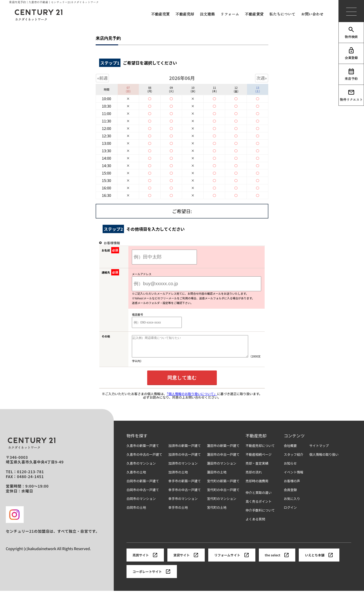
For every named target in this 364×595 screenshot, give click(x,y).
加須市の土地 (178, 476)
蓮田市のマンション (222, 468)
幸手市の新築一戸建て (185, 485)
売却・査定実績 (257, 468)
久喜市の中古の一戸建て (144, 459)
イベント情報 (294, 476)
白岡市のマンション (141, 503)
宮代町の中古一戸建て (223, 494)
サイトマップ (319, 450)
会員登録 (351, 53)
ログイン (290, 512)
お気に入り (292, 503)
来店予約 (351, 74)
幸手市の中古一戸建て (185, 494)
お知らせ (290, 468)
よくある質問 (255, 523)
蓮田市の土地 (217, 476)
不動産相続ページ (259, 459)
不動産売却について (260, 450)
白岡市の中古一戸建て (143, 494)
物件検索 (351, 33)
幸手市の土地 (178, 512)
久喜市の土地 (136, 476)
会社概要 (290, 450)
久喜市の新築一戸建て (143, 450)
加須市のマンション (183, 468)
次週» (262, 78)
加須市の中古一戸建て (185, 459)
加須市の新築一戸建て (185, 450)
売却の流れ (254, 476)
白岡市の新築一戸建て (143, 485)
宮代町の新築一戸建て (223, 485)
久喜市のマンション (141, 468)
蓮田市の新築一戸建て (223, 450)
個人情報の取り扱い (324, 459)
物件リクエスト (351, 95)
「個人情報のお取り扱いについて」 (192, 398)
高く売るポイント (259, 506)
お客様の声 (292, 485)
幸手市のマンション (183, 503)
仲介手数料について (260, 514)
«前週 (102, 78)
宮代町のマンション (222, 503)
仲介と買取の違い (259, 497)
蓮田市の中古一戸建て (223, 459)
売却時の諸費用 (257, 485)
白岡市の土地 (136, 512)
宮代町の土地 (217, 512)
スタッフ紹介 (294, 459)
